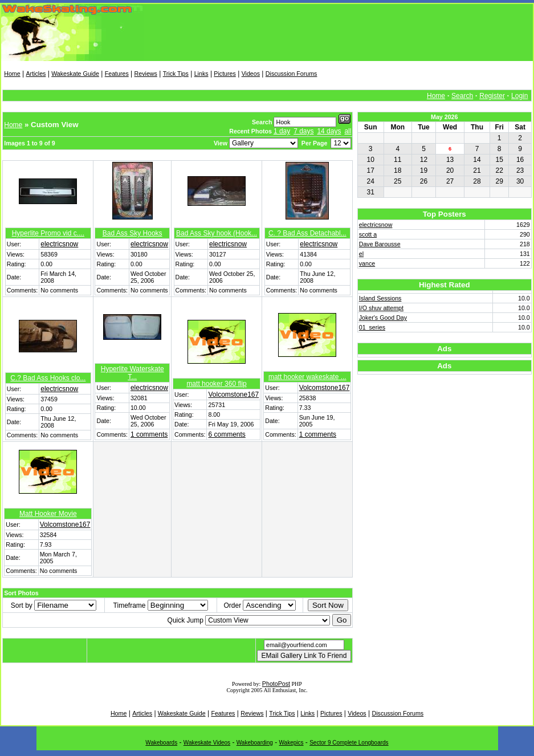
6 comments (227, 434)
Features (117, 74)
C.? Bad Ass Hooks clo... (48, 378)
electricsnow (59, 244)
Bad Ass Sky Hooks (133, 233)
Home (12, 74)
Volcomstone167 (233, 395)
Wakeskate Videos (207, 743)
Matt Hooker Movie (48, 514)
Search (462, 96)
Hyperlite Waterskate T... (133, 373)
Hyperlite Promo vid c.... (48, 233)
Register (492, 96)
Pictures (225, 74)
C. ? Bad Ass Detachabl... (307, 233)
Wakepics (292, 743)
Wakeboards (161, 743)
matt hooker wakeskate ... (307, 377)
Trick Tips (176, 74)
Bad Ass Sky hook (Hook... (217, 233)
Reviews (146, 74)
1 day (282, 131)
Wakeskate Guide (75, 74)
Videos (251, 74)
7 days (303, 131)
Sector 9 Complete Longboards (349, 743)
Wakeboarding (255, 743)
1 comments (149, 434)
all (348, 131)
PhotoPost (276, 684)
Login (519, 96)
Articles (36, 74)
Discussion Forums (292, 74)
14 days (329, 131)
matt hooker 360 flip (216, 384)
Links (201, 74)
